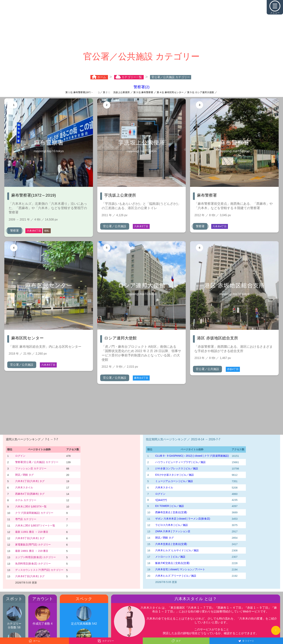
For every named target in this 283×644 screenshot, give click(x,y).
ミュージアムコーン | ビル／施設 (174, 481)
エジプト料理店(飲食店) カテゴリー (36, 557)
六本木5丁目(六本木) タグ (30, 538)
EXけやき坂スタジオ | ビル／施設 (175, 475)
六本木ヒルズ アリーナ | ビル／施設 (176, 576)
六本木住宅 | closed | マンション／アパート (180, 569)
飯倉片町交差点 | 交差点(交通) (172, 563)
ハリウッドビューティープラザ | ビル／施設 (180, 462)
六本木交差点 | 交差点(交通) (171, 544)
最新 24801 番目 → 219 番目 (32, 551)
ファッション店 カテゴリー (31, 468)
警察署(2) (141, 87)
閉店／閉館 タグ (24, 475)
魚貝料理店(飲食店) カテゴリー (33, 564)
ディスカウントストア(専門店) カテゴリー (39, 570)
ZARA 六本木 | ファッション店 (173, 531)
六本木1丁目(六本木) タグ (30, 481)
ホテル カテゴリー (26, 500)
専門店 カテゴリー (26, 519)
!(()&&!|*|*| (161, 500)
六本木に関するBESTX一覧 (31, 506)
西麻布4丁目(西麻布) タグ (30, 494)
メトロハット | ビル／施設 (170, 557)
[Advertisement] (141, 25)
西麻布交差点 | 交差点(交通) (171, 512)
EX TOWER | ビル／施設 (170, 506)
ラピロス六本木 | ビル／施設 (172, 525)
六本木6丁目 (34, 231)
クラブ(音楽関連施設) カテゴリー (34, 513)
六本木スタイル (24, 487)
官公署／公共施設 (115, 226)
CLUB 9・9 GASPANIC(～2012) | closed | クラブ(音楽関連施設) (192, 456)
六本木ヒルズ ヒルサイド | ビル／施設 (177, 550)
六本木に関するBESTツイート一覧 (35, 525)
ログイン (20, 456)
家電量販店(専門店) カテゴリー (33, 545)
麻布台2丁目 (141, 378)
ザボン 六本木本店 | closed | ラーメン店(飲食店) (183, 519)
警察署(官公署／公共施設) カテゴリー (37, 462)
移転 (47, 231)
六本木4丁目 (220, 226)
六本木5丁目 (141, 226)
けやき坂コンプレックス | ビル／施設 (177, 468)
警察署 (14, 231)
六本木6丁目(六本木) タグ (30, 576)
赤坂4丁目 (233, 369)
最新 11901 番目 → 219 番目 (32, 532)
